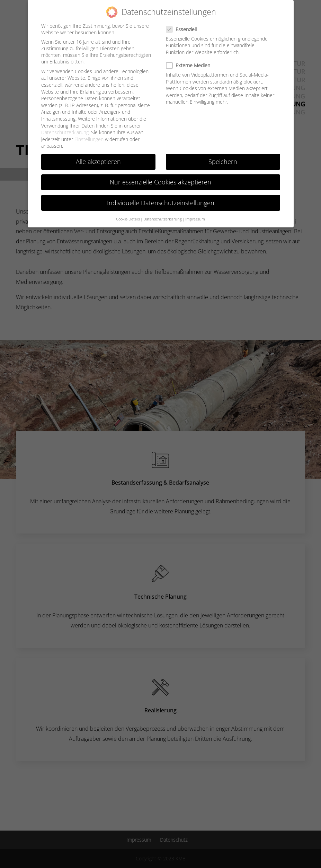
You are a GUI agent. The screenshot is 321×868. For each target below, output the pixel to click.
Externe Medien (191, 65)
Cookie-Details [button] (128, 219)
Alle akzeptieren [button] (98, 162)
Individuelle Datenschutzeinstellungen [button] (161, 202)
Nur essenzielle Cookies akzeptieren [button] (160, 182)
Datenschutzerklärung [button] (163, 219)
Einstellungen (89, 139)
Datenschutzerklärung (65, 132)
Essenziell (184, 29)
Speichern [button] (223, 162)
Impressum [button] (195, 219)
